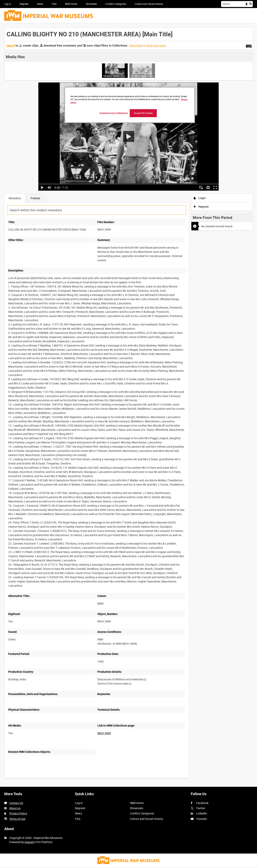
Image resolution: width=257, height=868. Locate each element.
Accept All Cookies (143, 113)
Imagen (29, 842)
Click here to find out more (147, 45)
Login (200, 198)
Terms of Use (17, 819)
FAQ (54, 4)
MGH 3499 (104, 733)
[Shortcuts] (249, 45)
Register (24, 4)
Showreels (91, 4)
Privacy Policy (18, 813)
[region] (130, 105)
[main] (128, 405)
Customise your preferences (114, 113)
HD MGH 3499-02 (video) (142, 76)
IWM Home (71, 4)
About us (15, 808)
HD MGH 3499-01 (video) (115, 76)
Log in (8, 4)
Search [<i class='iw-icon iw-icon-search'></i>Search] (250, 4)
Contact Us (16, 803)
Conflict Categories (116, 4)
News (40, 4)
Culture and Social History (149, 4)
